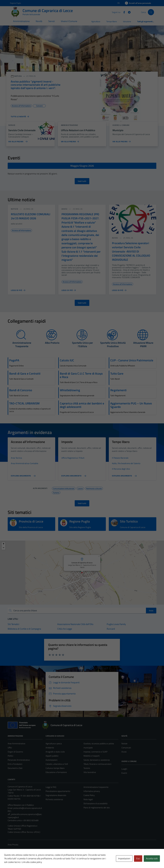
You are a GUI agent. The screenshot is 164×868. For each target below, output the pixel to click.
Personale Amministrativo (19, 760)
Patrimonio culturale (94, 488)
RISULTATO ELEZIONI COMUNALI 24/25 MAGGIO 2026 (31, 216)
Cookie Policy (89, 795)
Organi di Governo (15, 752)
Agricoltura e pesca (54, 743)
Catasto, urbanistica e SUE (57, 764)
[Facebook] (123, 12)
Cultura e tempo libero (55, 768)
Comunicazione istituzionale (64, 488)
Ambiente (50, 748)
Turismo (56, 492)
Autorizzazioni (52, 760)
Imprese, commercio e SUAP (95, 752)
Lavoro (80, 488)
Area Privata (13, 845)
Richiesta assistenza (54, 799)
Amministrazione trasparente (96, 787)
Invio (151, 611)
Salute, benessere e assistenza (97, 760)
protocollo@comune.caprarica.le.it (28, 808)
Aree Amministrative (16, 743)
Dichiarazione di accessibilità (95, 803)
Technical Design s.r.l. (25, 861)
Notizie (124, 743)
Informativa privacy (92, 791)
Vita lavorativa (90, 772)
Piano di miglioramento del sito (97, 808)
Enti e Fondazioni (15, 764)
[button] (99, 556)
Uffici (10, 748)
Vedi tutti (82, 181)
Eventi (124, 773)
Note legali (88, 799)
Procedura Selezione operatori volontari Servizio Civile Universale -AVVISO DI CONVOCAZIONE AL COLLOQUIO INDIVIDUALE (131, 251)
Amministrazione (21, 21)
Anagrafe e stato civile (55, 752)
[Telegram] (128, 12)
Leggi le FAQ (51, 787)
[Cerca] (151, 12)
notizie (15, 209)
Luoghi (124, 769)
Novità (39, 21)
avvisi (65, 209)
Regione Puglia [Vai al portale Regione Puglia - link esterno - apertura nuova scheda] (15, 3)
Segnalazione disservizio (56, 795)
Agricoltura (96, 21)
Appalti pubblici (52, 756)
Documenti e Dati (15, 768)
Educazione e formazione (56, 772)
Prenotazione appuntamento (58, 791)
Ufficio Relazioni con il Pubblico (21, 805)
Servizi (52, 21)
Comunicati (126, 748)
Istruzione (127, 21)
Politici (10, 756)
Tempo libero (112, 21)
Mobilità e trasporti (92, 756)
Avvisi (124, 752)
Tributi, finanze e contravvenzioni (97, 764)
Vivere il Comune (69, 21)
